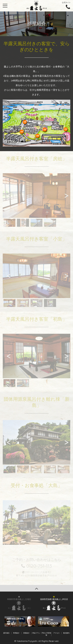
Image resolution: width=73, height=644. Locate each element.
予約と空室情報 (46, 634)
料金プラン (36, 633)
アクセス (56, 633)
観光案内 (66, 633)
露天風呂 (6, 633)
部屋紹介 (26, 633)
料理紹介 (16, 633)
